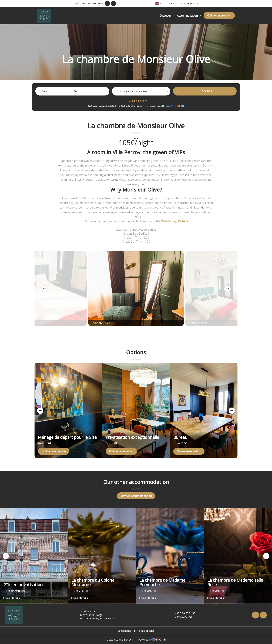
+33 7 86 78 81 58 (183, 613)
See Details (12, 598)
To (75, 91)
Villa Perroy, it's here (175, 221)
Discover (167, 16)
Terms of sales (146, 631)
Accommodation (189, 16)
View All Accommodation (136, 496)
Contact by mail (182, 617)
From (44, 91)
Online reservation (219, 15)
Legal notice (124, 631)
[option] (136, 289)
